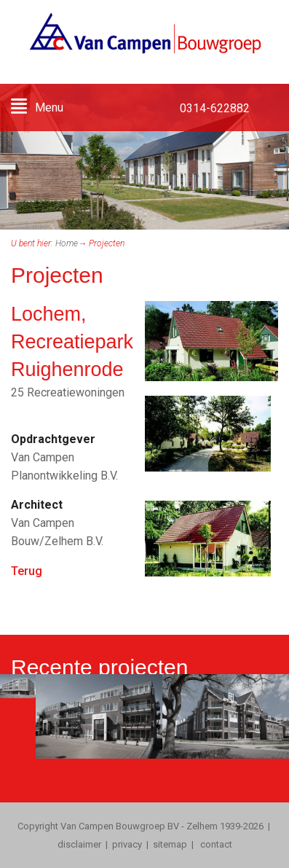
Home (67, 243)
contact (215, 844)
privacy (127, 844)
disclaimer (79, 844)
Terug (27, 571)
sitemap (170, 844)
